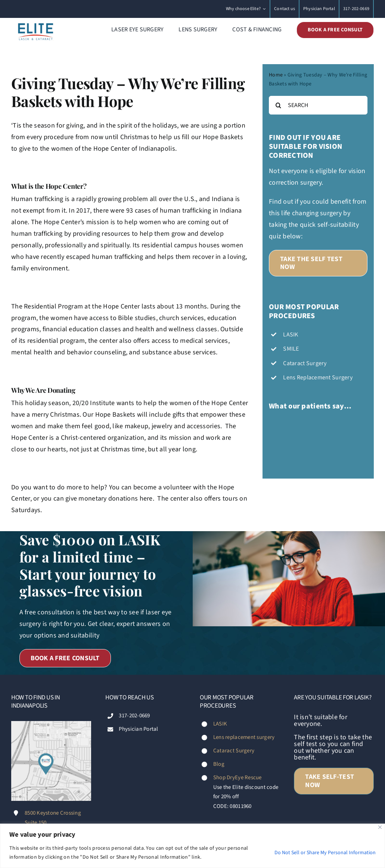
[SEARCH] (318, 105)
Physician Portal (138, 729)
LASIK (220, 724)
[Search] (278, 105)
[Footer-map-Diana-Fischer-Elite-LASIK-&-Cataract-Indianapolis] (51, 724)
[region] (192, 846)
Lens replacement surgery (244, 737)
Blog (219, 764)
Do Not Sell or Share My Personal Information (325, 853)
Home (276, 75)
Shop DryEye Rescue (237, 778)
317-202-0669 (134, 716)
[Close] (380, 827)
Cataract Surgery (234, 751)
